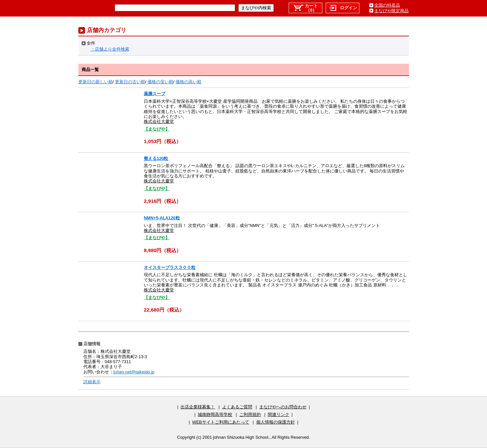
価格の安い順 (160, 82)
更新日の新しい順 (96, 82)
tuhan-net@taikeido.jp (134, 372)
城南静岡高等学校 (215, 414)
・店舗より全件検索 (110, 49)
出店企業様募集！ (198, 407)
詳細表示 (92, 382)
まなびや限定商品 (391, 11)
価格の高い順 (188, 82)
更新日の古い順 (130, 82)
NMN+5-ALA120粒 (162, 218)
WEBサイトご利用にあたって (221, 422)
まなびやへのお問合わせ (283, 407)
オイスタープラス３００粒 (170, 267)
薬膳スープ (155, 94)
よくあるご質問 (237, 407)
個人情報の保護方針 (276, 422)
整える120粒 (156, 158)
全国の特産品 (387, 5)
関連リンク (279, 414)
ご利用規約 (250, 414)
